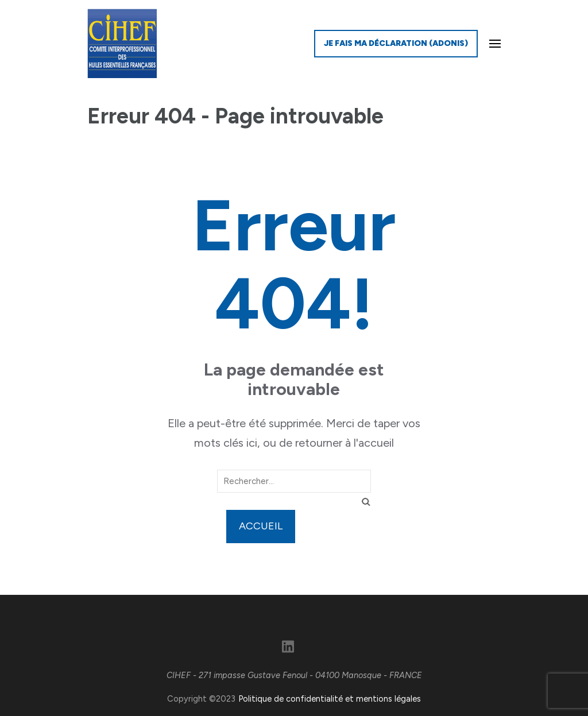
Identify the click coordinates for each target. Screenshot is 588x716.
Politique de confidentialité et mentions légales (330, 699)
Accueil (261, 526)
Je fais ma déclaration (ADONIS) (396, 43)
